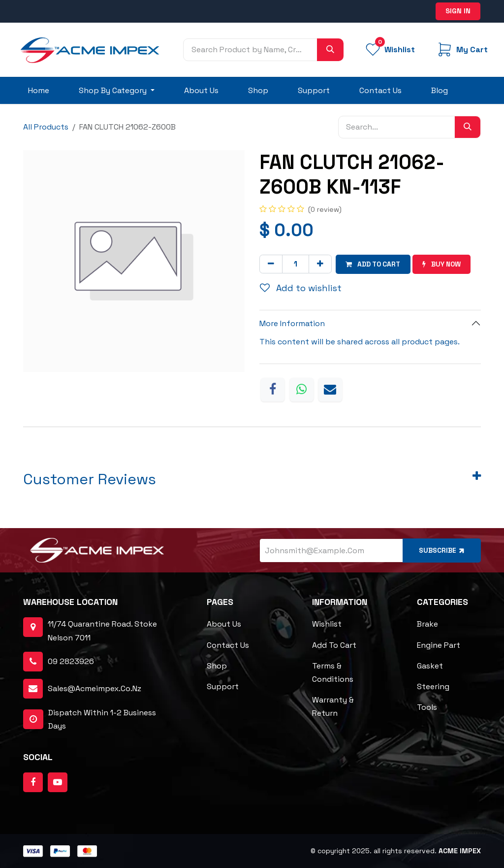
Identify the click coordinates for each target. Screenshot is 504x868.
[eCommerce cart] (462, 50)
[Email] (330, 389)
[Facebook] (273, 389)
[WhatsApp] (302, 389)
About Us (224, 624)
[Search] (330, 50)
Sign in (458, 11)
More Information (292, 323)
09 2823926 (71, 661)
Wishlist (327, 624)
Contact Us (228, 645)
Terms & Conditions (333, 672)
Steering (433, 686)
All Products (46, 127)
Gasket (430, 665)
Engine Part (439, 645)
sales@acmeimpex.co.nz (94, 688)
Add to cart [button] (374, 264)
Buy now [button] (445, 264)
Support (223, 686)
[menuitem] (39, 91)
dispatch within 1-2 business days (90, 719)
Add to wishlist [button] (301, 288)
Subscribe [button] (441, 550)
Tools (427, 707)
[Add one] (320, 264)
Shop (217, 665)
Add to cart (334, 645)
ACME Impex (460, 851)
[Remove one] (271, 264)
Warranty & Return (333, 706)
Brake (427, 624)
